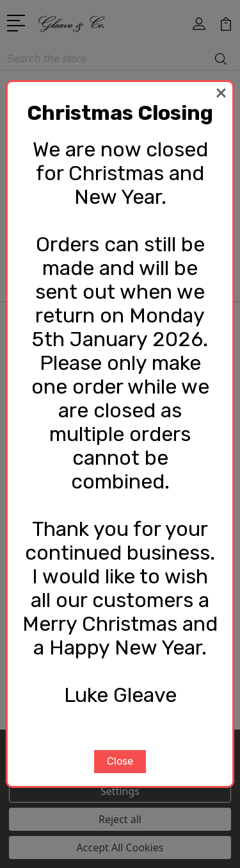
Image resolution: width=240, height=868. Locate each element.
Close (120, 761)
